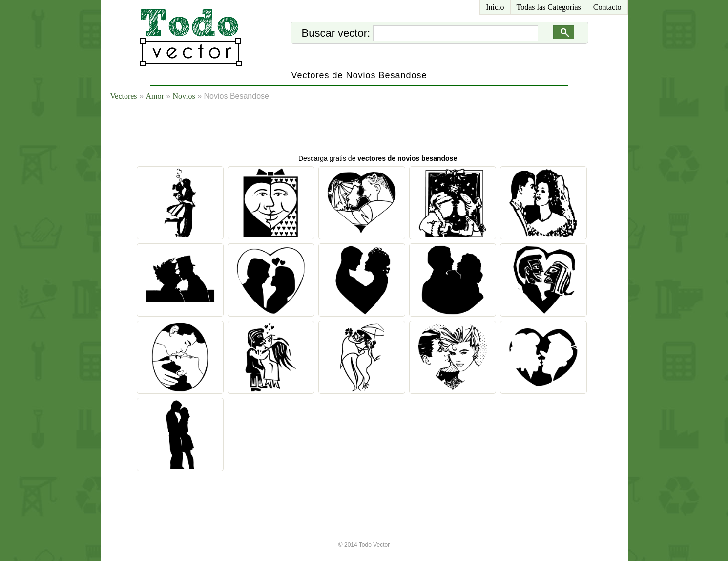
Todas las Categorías (549, 7)
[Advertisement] (376, 129)
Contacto (607, 7)
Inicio (495, 7)
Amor (155, 96)
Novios (184, 96)
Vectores (124, 96)
